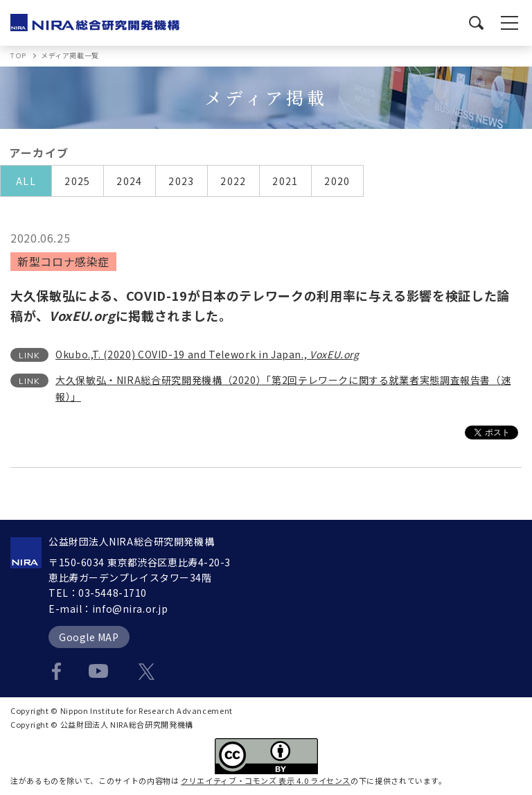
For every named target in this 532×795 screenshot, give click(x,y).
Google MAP (89, 637)
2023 (181, 181)
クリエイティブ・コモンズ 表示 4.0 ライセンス (266, 780)
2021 (285, 181)
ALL (26, 181)
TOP (18, 56)
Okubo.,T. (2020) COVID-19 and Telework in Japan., (207, 354)
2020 (337, 181)
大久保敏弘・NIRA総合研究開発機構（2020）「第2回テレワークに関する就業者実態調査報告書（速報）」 (283, 388)
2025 (78, 181)
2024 (130, 181)
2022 (233, 181)
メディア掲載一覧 (70, 55)
